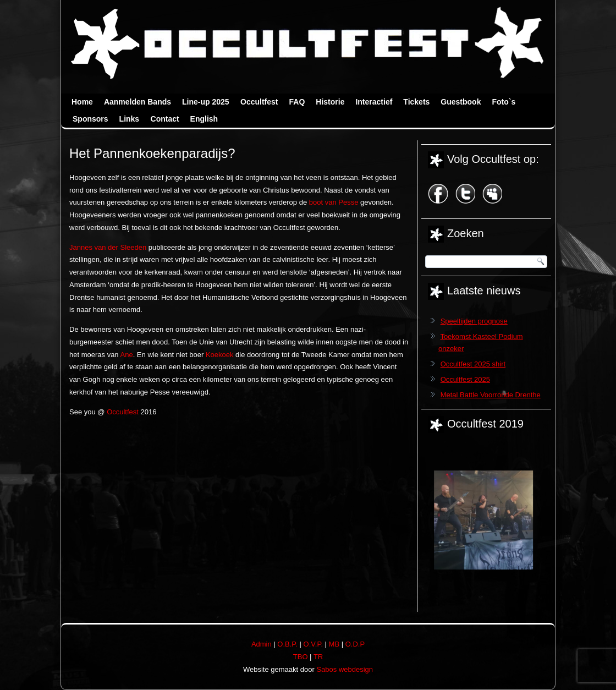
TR (318, 657)
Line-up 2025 (206, 102)
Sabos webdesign (345, 669)
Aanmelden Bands (137, 102)
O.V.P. (313, 644)
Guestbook (461, 102)
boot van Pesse (334, 202)
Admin (262, 644)
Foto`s (504, 102)
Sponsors (90, 119)
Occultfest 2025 (465, 379)
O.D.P (355, 644)
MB (334, 644)
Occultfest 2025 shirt (473, 364)
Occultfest (259, 102)
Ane (127, 355)
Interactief (374, 102)
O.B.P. (287, 644)
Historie (330, 102)
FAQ (297, 102)
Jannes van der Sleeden (108, 247)
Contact (165, 119)
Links (130, 119)
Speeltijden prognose (474, 321)
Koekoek (220, 355)
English (204, 119)
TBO (301, 657)
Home (82, 102)
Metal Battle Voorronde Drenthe (491, 395)
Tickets (416, 102)
